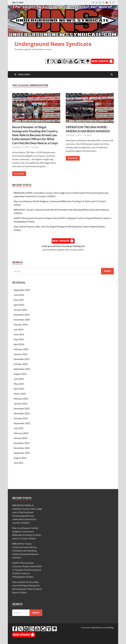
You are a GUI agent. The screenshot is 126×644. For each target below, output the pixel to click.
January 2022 (20, 438)
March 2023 (20, 394)
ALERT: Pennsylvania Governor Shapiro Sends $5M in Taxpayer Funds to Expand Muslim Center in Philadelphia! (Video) (27, 570)
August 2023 (20, 374)
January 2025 (20, 310)
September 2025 (22, 290)
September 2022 (22, 423)
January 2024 (20, 354)
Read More (18, 173)
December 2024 (22, 315)
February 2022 (21, 433)
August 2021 (20, 458)
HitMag (110, 628)
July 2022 (19, 428)
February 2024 (21, 349)
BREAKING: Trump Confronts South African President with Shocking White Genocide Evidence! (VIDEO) (26, 551)
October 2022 (21, 418)
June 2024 (19, 334)
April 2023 (19, 389)
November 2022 (22, 413)
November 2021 (22, 448)
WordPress (97, 628)
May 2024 (19, 339)
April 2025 (19, 305)
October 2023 (21, 364)
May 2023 (19, 384)
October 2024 (21, 324)
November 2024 (22, 320)
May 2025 (19, 300)
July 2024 (19, 329)
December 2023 (22, 359)
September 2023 (22, 369)
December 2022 (22, 408)
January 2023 (20, 403)
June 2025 (19, 295)
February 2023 (21, 399)
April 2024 (19, 344)
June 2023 (19, 379)
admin (36, 147)
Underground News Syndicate (53, 44)
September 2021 (22, 453)
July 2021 (19, 463)
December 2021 (22, 443)
